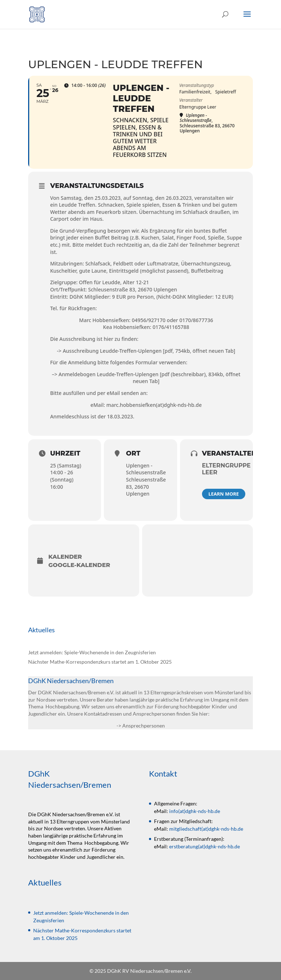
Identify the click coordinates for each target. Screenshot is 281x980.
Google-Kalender (79, 565)
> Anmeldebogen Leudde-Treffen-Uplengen (107, 374)
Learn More (224, 494)
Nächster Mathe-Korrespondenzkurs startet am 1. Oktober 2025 (100, 662)
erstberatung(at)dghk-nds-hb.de (205, 846)
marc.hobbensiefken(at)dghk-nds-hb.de (154, 405)
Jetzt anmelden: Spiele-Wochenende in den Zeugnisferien (92, 652)
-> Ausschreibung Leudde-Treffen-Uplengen (109, 351)
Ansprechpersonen (144, 726)
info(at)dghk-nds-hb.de (195, 811)
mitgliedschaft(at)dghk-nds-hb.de (206, 829)
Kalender (65, 557)
